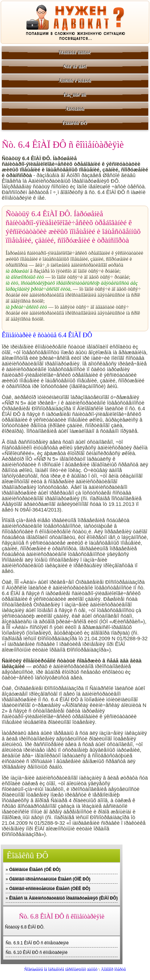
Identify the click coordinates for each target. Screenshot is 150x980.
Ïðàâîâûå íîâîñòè (75, 53)
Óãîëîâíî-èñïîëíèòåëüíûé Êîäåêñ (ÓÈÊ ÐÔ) (50, 889)
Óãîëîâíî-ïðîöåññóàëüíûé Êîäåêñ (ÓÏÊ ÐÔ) (50, 879)
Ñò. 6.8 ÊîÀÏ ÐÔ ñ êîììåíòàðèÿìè (62, 916)
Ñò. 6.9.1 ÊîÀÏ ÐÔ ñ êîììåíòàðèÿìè (37, 943)
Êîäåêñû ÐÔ (75, 123)
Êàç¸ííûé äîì (75, 95)
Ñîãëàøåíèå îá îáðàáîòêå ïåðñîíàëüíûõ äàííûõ (61, 969)
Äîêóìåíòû (75, 109)
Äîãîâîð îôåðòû (113, 969)
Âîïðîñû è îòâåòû (75, 81)
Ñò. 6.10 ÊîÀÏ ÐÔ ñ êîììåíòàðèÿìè (37, 952)
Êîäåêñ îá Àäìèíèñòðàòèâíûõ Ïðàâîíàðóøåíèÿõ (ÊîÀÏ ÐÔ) (63, 898)
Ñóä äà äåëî (75, 67)
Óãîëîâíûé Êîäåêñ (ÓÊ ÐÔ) (35, 870)
